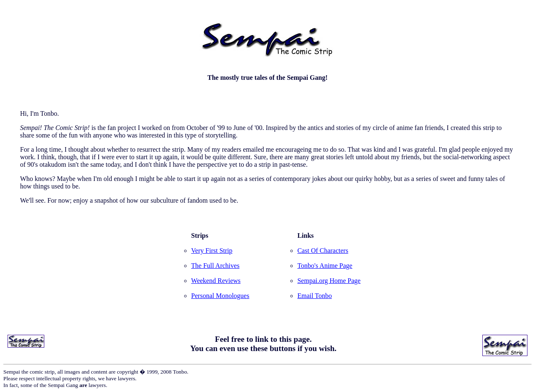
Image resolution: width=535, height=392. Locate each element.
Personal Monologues (220, 296)
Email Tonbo (315, 296)
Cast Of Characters (323, 251)
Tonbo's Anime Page (325, 266)
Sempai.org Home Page (329, 281)
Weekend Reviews (216, 281)
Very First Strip (212, 251)
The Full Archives (215, 266)
